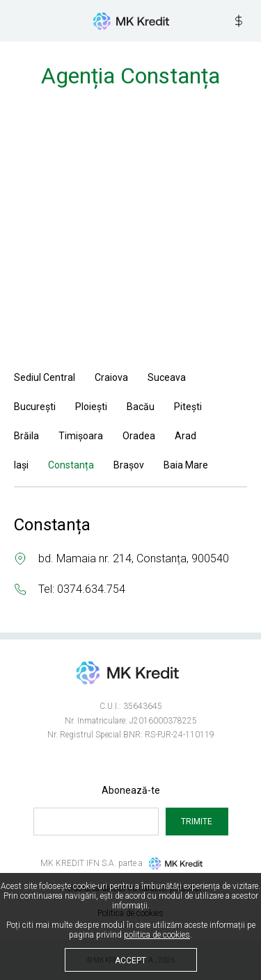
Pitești (188, 407)
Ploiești (91, 407)
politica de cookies (157, 935)
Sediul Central (45, 377)
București (35, 407)
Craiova (111, 377)
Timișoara (81, 436)
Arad (185, 436)
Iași (21, 465)
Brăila (26, 436)
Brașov (129, 465)
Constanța (71, 465)
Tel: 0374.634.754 (82, 589)
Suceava (167, 377)
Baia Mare (186, 465)
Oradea (139, 436)
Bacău (141, 407)
